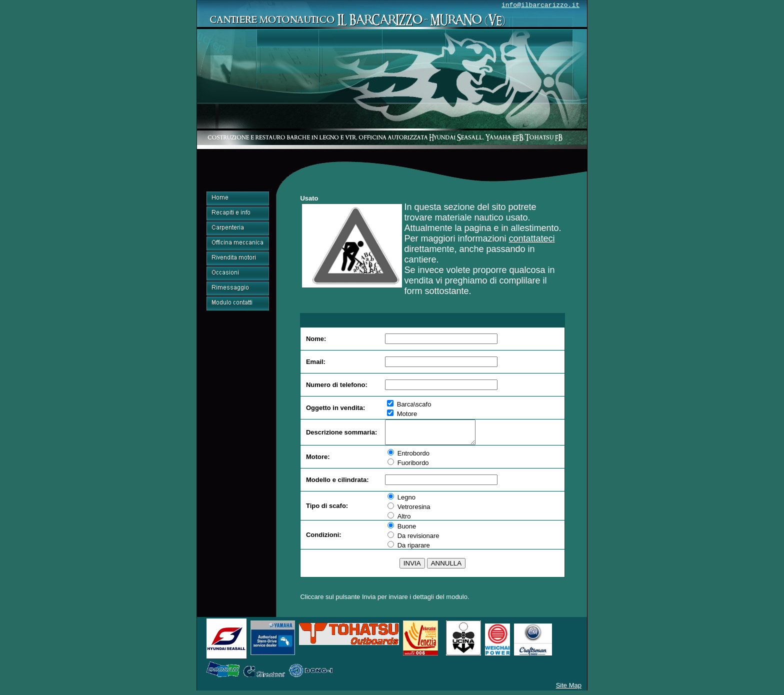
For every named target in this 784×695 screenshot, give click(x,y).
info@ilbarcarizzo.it (540, 5)
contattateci (532, 238)
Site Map (569, 690)
